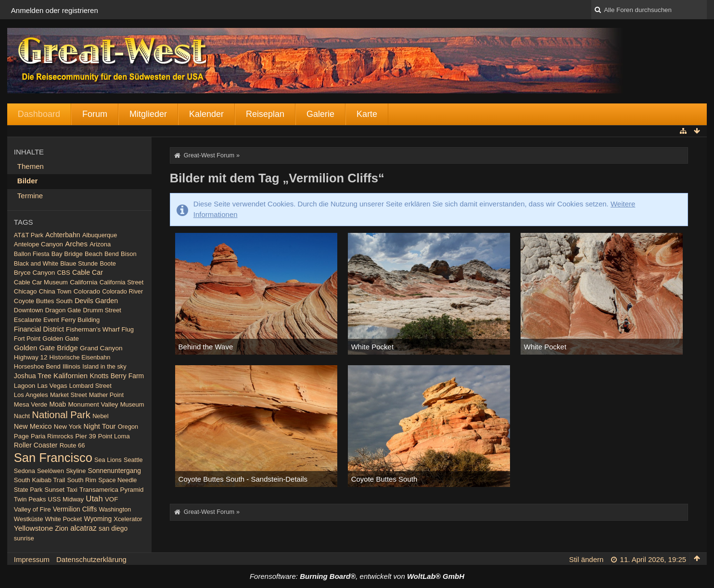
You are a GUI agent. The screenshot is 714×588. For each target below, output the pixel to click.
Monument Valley (93, 404)
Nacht (22, 416)
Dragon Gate (63, 310)
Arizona (100, 244)
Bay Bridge (67, 254)
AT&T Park (29, 235)
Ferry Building (80, 320)
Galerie (320, 114)
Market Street (69, 395)
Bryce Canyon (34, 273)
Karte (367, 114)
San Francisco (53, 458)
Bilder (28, 181)
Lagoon (25, 386)
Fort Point (27, 339)
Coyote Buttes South (43, 301)
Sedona (25, 471)
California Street (121, 282)
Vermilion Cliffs (75, 509)
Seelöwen (51, 471)
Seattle (133, 460)
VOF (111, 499)
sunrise (24, 538)
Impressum (32, 559)
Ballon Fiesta (32, 254)
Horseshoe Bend (37, 366)
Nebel (100, 416)
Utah (94, 499)
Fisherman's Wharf (93, 329)
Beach (94, 254)
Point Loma (114, 436)
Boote (108, 263)
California (84, 282)
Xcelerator (128, 519)
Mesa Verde (31, 404)
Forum (95, 114)
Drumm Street (102, 310)
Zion (62, 528)
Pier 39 (86, 436)
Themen (31, 166)
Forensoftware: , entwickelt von (357, 576)
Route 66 (72, 445)
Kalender (206, 114)
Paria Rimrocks (52, 436)
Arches (76, 244)
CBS (64, 273)
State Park (28, 490)
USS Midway (66, 499)
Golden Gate (61, 339)
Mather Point (106, 395)
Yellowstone (33, 528)
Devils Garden (96, 301)
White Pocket (64, 519)
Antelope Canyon (38, 244)
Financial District (39, 329)
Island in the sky (104, 366)
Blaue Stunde (79, 263)
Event (51, 320)
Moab (57, 404)
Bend (112, 254)
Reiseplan (265, 114)
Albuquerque (100, 235)
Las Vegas (52, 386)
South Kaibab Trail (39, 480)
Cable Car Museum (41, 282)
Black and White (36, 263)
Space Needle (117, 480)
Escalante (28, 320)
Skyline (76, 471)
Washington (115, 509)
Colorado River (122, 291)
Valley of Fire (32, 509)
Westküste (29, 519)
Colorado (87, 291)
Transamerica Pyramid (111, 490)
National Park (61, 415)
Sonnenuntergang (114, 471)
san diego (113, 528)
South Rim (82, 480)
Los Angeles (31, 395)
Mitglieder (148, 114)
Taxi (72, 490)
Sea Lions (108, 460)
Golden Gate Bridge (46, 348)
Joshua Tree (33, 376)
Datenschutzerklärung (91, 559)
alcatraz (83, 528)
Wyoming (98, 519)
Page (21, 436)
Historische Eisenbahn (80, 357)
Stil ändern (586, 559)
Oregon (128, 427)
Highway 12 (31, 357)
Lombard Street (90, 386)
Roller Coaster (36, 445)
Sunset (55, 490)
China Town (55, 291)
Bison (129, 254)
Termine (30, 196)
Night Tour (99, 426)
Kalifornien (70, 376)
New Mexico (33, 426)
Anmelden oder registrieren (55, 10)
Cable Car (88, 272)
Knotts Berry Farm (117, 376)
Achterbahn (63, 235)
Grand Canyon (101, 348)
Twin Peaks (30, 499)
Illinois (71, 366)
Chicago (25, 291)
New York (68, 427)
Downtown (29, 310)
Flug (128, 329)
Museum (132, 404)
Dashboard (39, 114)
